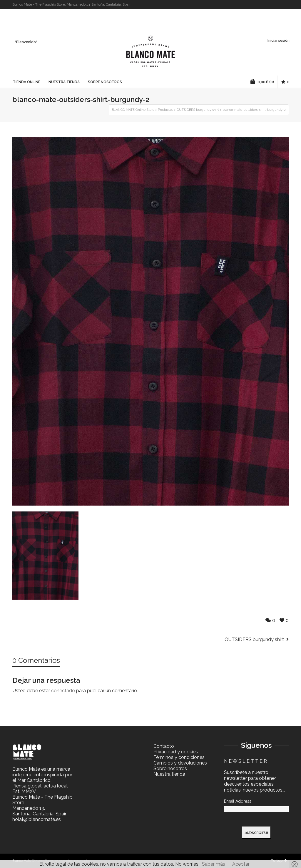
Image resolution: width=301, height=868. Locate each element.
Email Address (238, 801)
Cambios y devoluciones (180, 763)
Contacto (164, 746)
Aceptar (241, 864)
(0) (262, 81)
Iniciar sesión (279, 41)
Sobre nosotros (170, 769)
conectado (63, 691)
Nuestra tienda (169, 774)
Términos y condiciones (179, 757)
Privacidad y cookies (176, 752)
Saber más (214, 864)
